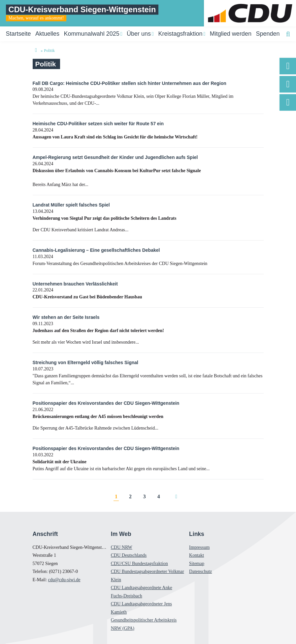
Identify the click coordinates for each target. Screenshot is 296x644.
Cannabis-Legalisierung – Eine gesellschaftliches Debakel (96, 250)
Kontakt (197, 555)
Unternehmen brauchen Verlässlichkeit (75, 284)
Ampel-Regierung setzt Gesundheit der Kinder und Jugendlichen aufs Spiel (115, 157)
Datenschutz (200, 571)
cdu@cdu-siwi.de (64, 580)
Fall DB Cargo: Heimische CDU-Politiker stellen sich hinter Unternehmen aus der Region (130, 83)
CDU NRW (122, 547)
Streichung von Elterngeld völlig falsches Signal (86, 362)
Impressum (199, 547)
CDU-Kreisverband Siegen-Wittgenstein (82, 9)
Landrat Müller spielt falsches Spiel (71, 205)
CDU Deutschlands (129, 555)
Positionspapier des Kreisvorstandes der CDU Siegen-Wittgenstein (106, 403)
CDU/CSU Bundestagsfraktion (139, 564)
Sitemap (197, 564)
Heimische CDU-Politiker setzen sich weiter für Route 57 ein (98, 124)
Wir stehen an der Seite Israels (66, 317)
